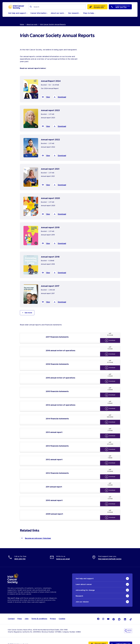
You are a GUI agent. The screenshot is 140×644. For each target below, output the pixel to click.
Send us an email (63, 552)
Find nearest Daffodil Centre (110, 552)
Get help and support (18, 13)
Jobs (27, 612)
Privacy (53, 612)
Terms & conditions (39, 612)
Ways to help (89, 13)
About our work (58, 13)
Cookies (62, 612)
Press (20, 612)
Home (22, 24)
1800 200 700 (20, 552)
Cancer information (39, 13)
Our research (74, 13)
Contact (11, 612)
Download (113, 340)
